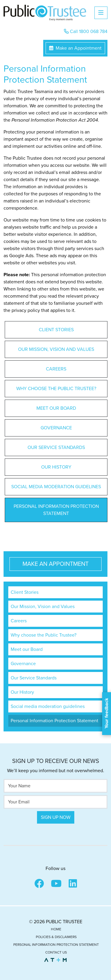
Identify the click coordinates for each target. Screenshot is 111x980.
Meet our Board (56, 408)
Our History (56, 467)
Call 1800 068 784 (86, 32)
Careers (56, 369)
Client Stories (56, 330)
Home (56, 929)
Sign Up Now (56, 817)
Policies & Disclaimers (56, 937)
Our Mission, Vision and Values (56, 349)
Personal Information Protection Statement (56, 510)
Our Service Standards (56, 447)
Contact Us (56, 952)
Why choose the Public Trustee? (56, 389)
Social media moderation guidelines (56, 487)
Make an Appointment (75, 48)
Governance (56, 428)
